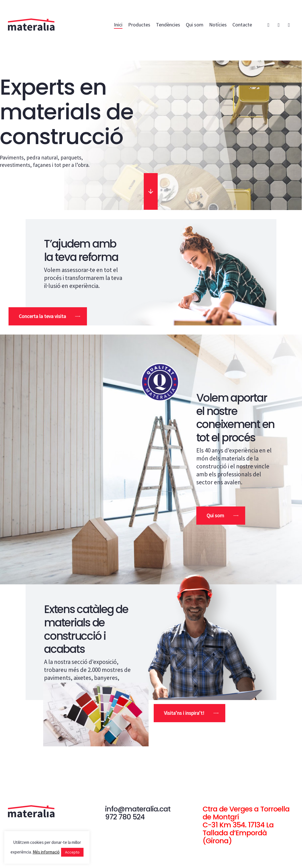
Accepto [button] (72, 852)
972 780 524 (125, 817)
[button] (48, 316)
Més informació (46, 852)
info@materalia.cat (138, 809)
